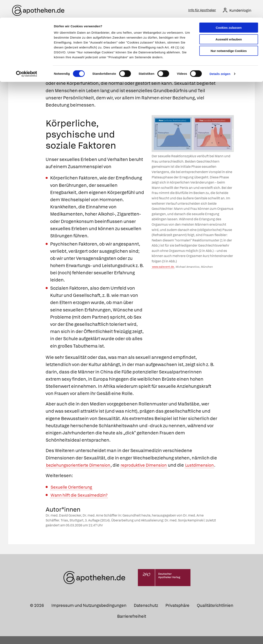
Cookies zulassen (229, 10)
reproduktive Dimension (154, 466)
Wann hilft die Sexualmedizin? (82, 503)
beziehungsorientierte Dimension (82, 466)
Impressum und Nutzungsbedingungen (89, 613)
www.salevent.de (163, 267)
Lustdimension (62, 473)
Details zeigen (220, 56)
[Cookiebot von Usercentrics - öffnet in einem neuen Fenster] (27, 56)
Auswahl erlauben (229, 22)
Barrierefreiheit (132, 624)
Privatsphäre (177, 613)
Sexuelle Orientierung (74, 495)
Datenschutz (146, 613)
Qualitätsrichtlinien (215, 613)
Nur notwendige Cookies (229, 33)
